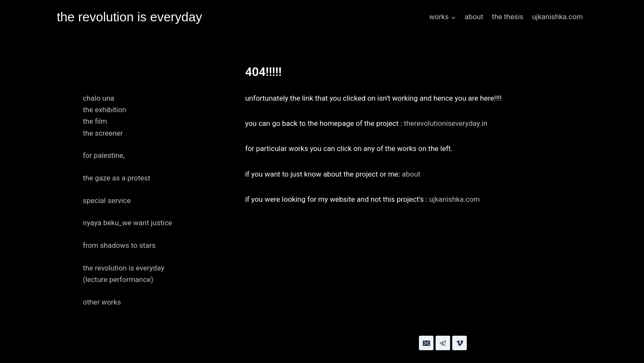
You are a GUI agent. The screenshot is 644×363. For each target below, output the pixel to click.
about (474, 17)
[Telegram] (443, 343)
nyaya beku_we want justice (127, 223)
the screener (103, 133)
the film (95, 121)
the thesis (508, 17)
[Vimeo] (460, 343)
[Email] (426, 343)
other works (102, 302)
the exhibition (105, 110)
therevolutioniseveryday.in (446, 123)
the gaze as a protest (117, 178)
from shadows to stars (119, 245)
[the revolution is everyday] (129, 17)
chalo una (99, 98)
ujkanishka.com (558, 17)
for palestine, (104, 155)
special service (107, 200)
